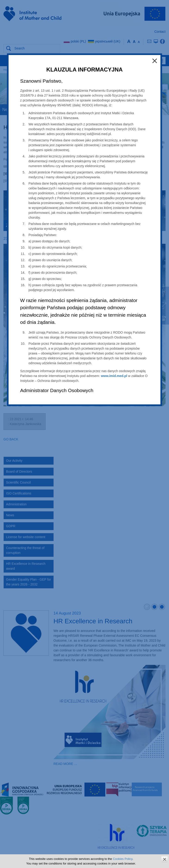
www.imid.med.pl (114, 376)
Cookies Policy (122, 859)
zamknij (164, 859)
